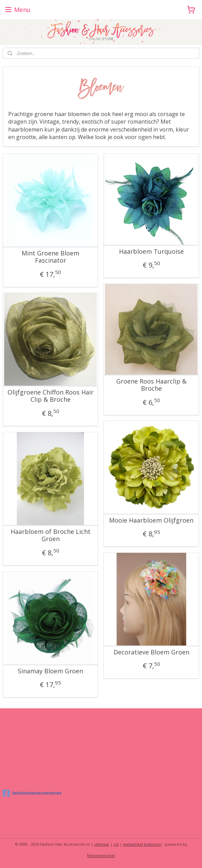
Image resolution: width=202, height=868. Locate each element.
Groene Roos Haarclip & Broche (151, 385)
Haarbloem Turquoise (151, 252)
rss (116, 844)
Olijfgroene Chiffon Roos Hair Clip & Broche (51, 396)
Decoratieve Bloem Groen (151, 652)
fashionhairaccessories (32, 793)
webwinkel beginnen (142, 844)
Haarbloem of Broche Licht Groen (51, 535)
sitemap (102, 844)
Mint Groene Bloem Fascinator (50, 257)
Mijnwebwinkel (101, 855)
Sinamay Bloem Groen (50, 671)
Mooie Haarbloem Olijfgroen (151, 521)
